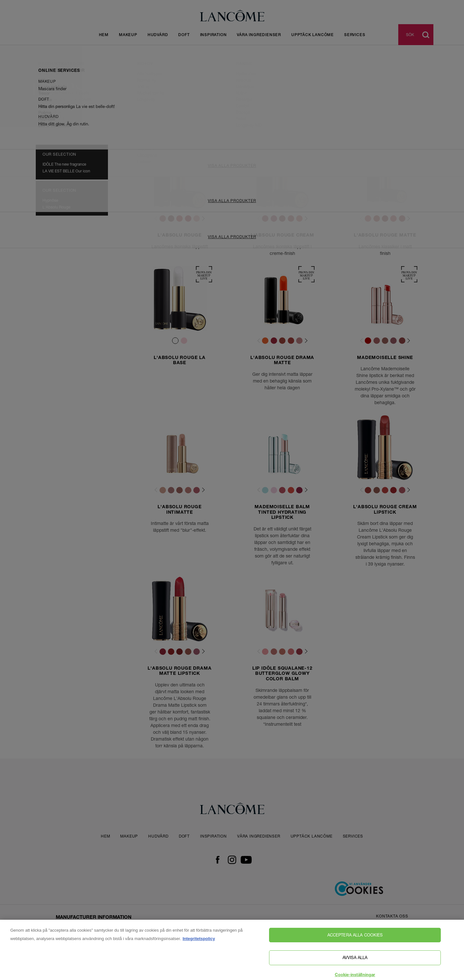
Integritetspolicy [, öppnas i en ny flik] (199, 950)
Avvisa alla (355, 968)
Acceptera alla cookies (355, 946)
